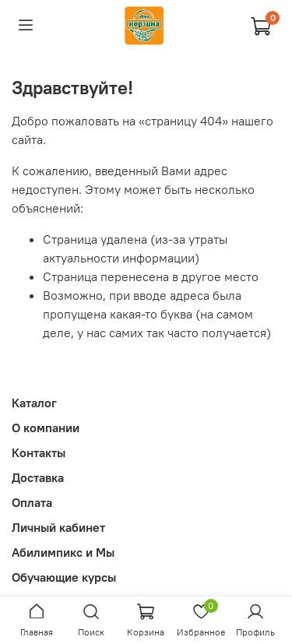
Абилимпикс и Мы (63, 552)
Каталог (34, 403)
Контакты (39, 452)
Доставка (38, 477)
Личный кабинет (58, 527)
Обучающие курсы (64, 577)
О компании (46, 428)
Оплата (32, 502)
